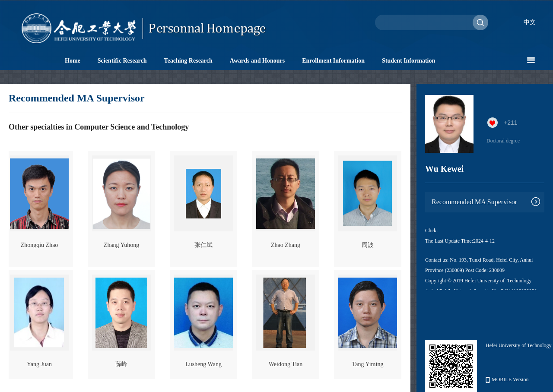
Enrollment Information (333, 61)
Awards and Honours (257, 61)
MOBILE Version (507, 380)
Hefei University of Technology (519, 345)
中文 (530, 22)
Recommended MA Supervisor (474, 202)
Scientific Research (122, 61)
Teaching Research (188, 61)
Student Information (408, 61)
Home (73, 61)
